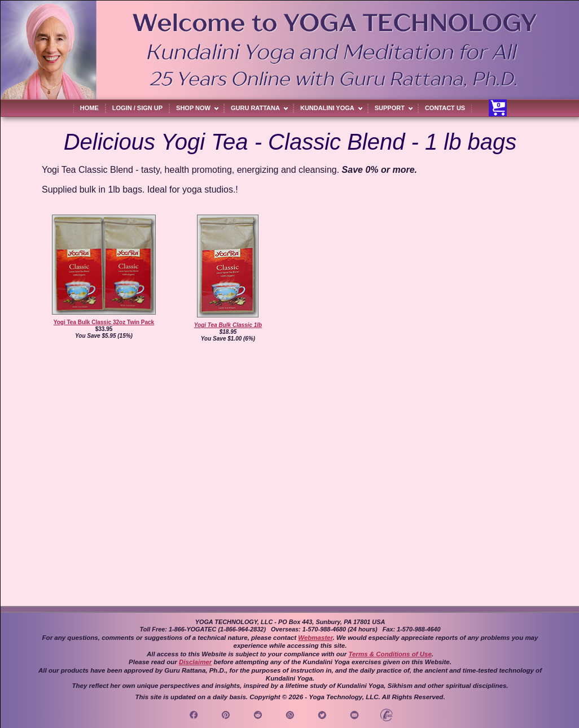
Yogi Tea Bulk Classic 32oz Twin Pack (104, 322)
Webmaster (315, 638)
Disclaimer (195, 662)
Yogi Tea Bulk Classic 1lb (228, 325)
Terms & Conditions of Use (390, 654)
